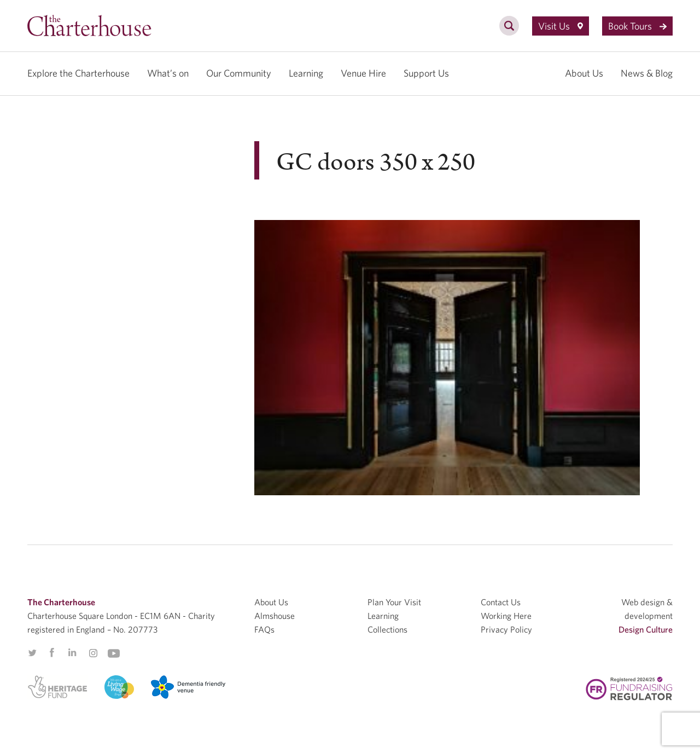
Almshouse (275, 616)
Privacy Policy (506, 629)
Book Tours (637, 26)
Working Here (506, 616)
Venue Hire (363, 73)
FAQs (264, 629)
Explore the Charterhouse (78, 73)
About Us (584, 73)
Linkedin (72, 652)
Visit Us (561, 26)
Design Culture (646, 629)
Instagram (93, 653)
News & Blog (647, 73)
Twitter (32, 653)
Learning (306, 73)
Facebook (51, 653)
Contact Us (501, 602)
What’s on (168, 73)
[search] (509, 32)
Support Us (426, 73)
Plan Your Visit (394, 602)
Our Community (239, 73)
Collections (387, 629)
